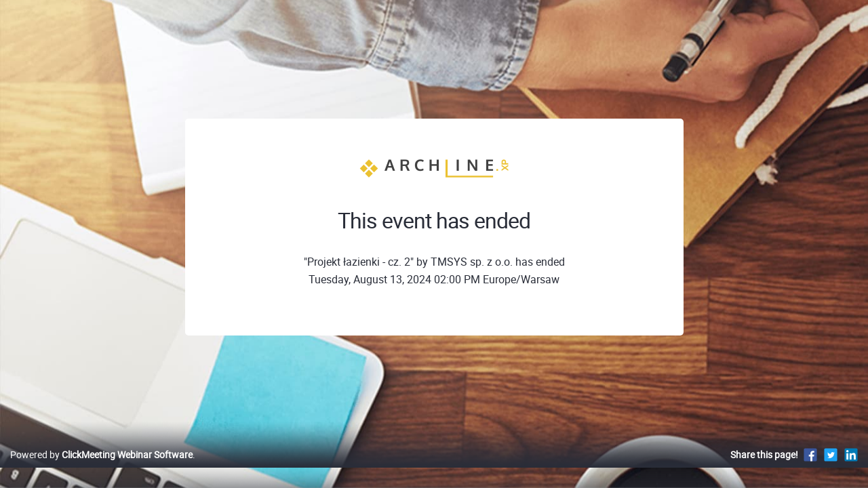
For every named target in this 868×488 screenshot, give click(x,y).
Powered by (101, 469)
